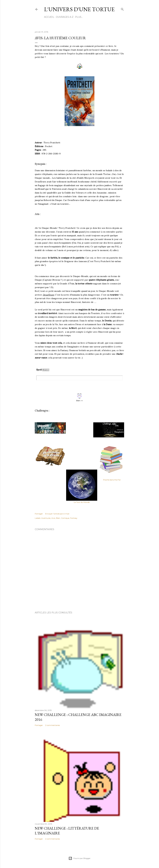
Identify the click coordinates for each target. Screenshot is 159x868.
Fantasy (74, 518)
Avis (53, 518)
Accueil (49, 17)
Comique (65, 518)
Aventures (46, 518)
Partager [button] (39, 514)
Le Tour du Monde (82, 502)
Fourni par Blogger (79, 858)
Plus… (79, 17)
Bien (58, 518)
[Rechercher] (122, 9)
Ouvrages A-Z (65, 17)
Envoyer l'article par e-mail (57, 514)
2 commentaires (52, 725)
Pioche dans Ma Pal (112, 480)
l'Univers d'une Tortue (79, 9)
